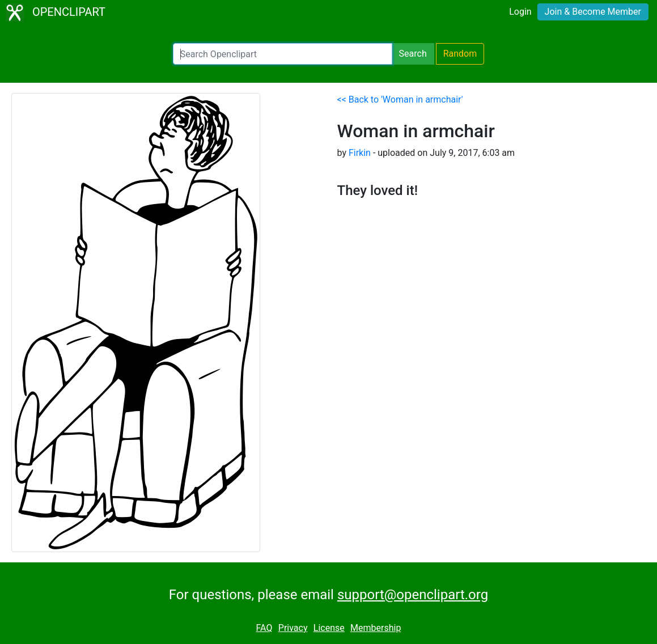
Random (460, 54)
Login (520, 12)
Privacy (293, 628)
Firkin (360, 153)
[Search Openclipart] (283, 54)
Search (413, 54)
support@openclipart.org (413, 595)
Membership (376, 628)
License (329, 628)
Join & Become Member (593, 12)
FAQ (264, 628)
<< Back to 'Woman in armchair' (400, 99)
